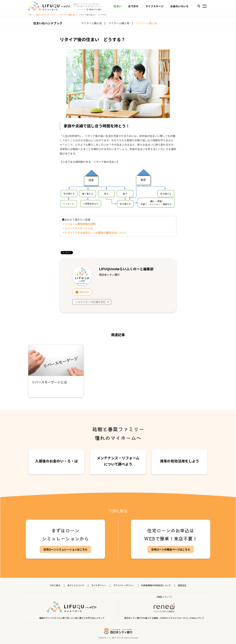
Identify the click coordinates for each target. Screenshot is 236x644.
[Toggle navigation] (205, 6)
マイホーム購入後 (67, 15)
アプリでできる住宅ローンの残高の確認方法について (95, 233)
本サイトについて (76, 585)
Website (84, 292)
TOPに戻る (118, 511)
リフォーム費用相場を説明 (80, 224)
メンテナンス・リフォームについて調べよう (118, 461)
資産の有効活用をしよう (180, 461)
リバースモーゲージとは (79, 228)
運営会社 (182, 585)
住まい (118, 6)
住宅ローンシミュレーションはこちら (65, 549)
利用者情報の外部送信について (156, 585)
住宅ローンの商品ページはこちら (171, 549)
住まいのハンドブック (46, 15)
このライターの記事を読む (92, 302)
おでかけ (133, 6)
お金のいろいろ (179, 6)
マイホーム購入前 (91, 23)
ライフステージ (154, 6)
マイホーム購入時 (119, 23)
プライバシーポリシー (124, 585)
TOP (30, 15)
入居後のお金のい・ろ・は (56, 461)
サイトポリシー (99, 585)
